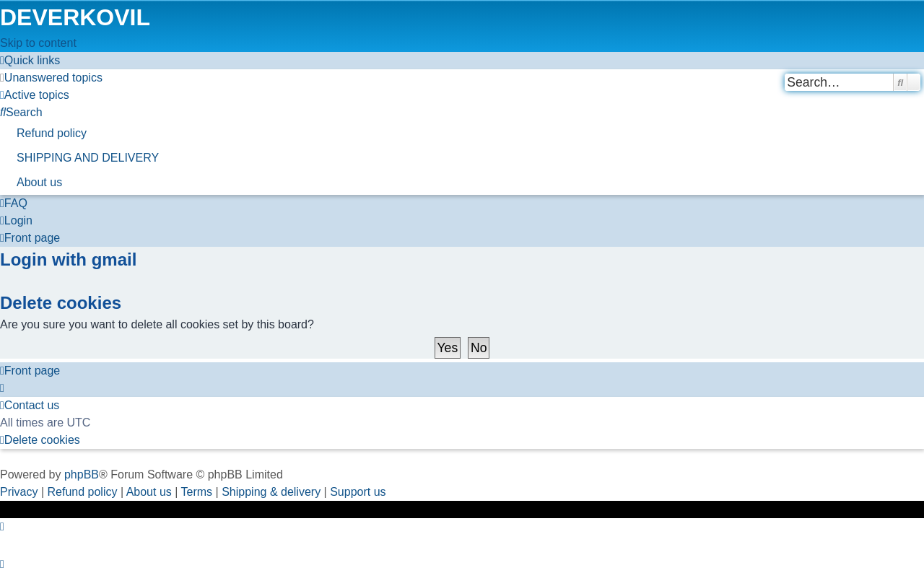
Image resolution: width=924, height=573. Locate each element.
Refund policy (84, 492)
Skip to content (38, 43)
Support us (358, 492)
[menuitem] (51, 78)
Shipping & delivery (271, 492)
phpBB (82, 474)
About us (151, 492)
